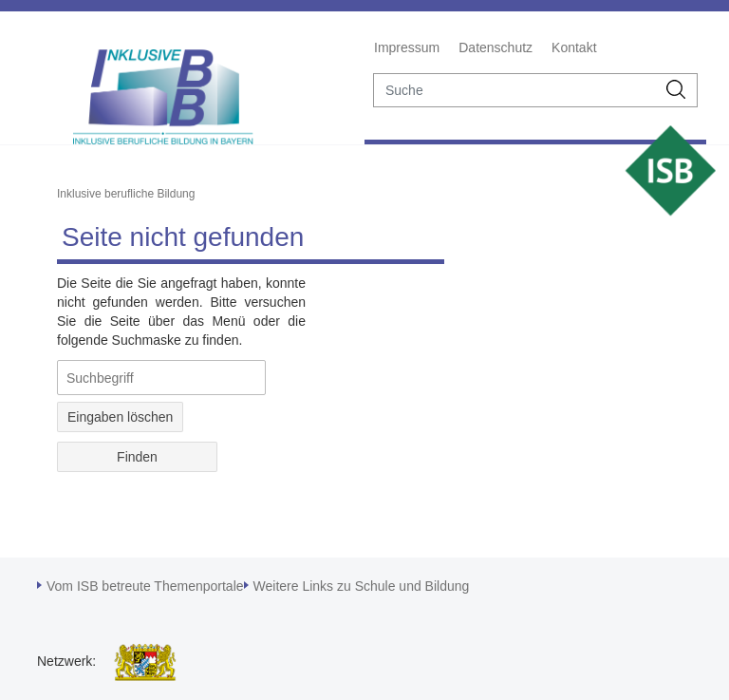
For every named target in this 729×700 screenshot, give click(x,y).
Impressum (407, 47)
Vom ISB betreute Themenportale (145, 586)
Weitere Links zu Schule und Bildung (362, 586)
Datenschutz (495, 47)
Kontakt (574, 47)
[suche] (515, 90)
